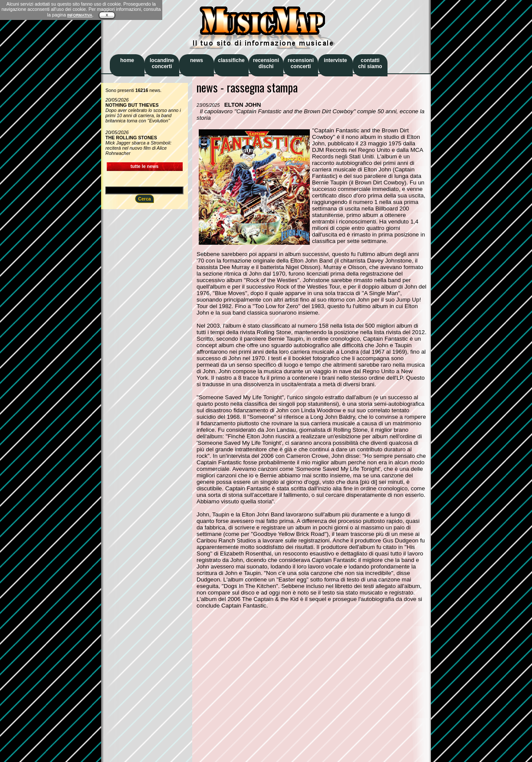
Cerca (144, 199)
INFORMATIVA (80, 15)
